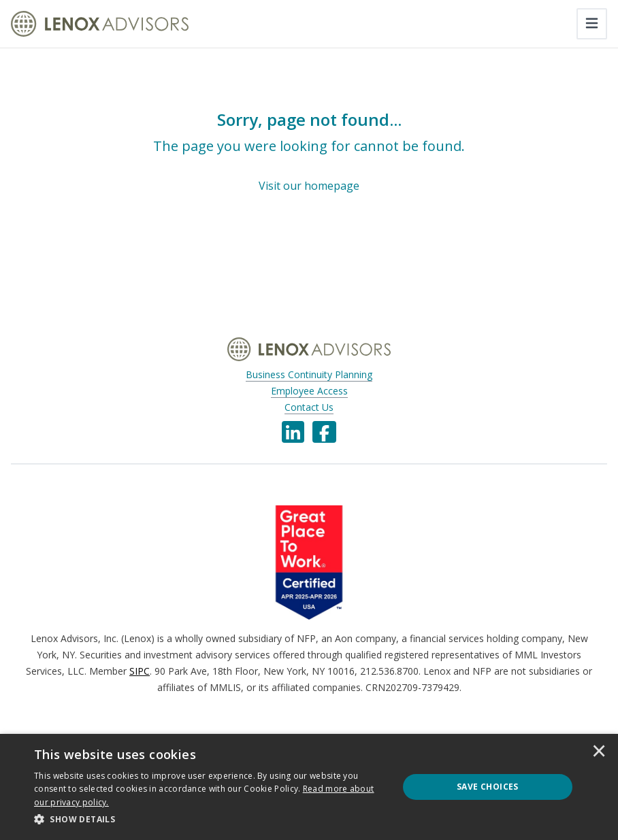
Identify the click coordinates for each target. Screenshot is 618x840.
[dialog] (309, 787)
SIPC (140, 671)
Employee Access (309, 391)
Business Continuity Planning (309, 374)
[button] (211, 820)
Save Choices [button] (488, 787)
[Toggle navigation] (592, 24)
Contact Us (309, 407)
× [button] (599, 752)
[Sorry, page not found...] (309, 152)
